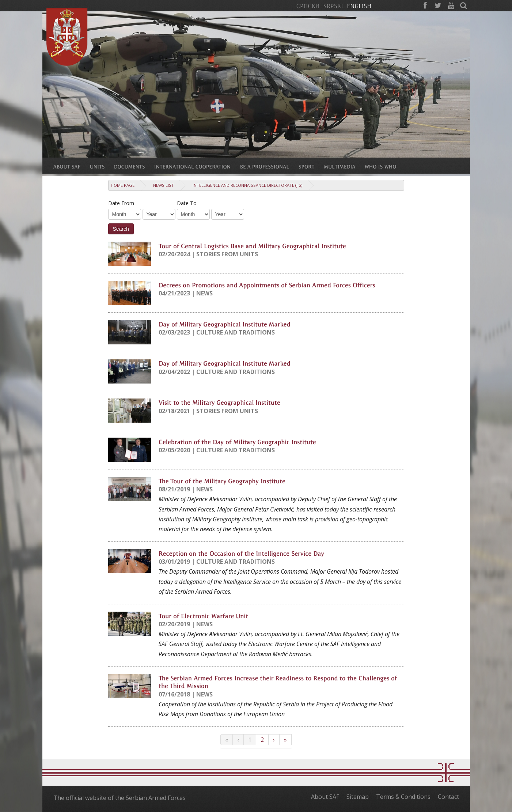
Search (121, 229)
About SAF (325, 797)
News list (164, 185)
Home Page (123, 185)
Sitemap (358, 797)
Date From (121, 203)
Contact (448, 797)
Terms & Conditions (403, 797)
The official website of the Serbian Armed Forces (120, 798)
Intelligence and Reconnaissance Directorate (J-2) (247, 185)
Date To (187, 203)
